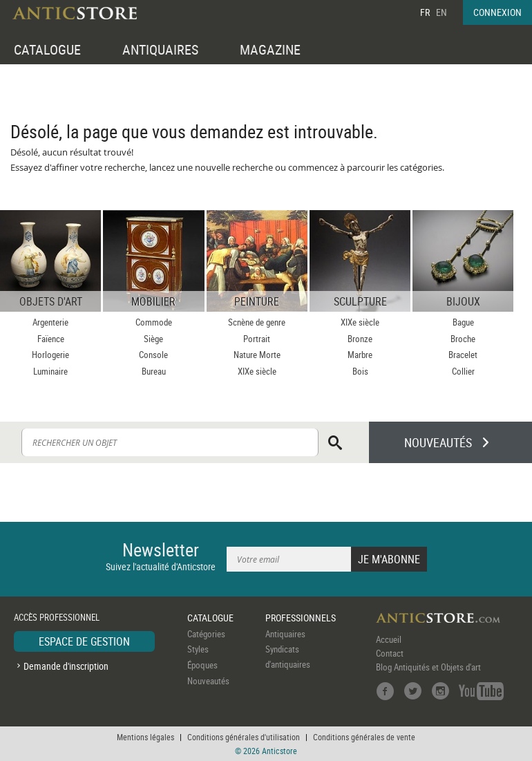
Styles (198, 649)
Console (153, 355)
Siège (153, 339)
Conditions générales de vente (364, 737)
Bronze (360, 339)
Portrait (257, 339)
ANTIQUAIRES (160, 49)
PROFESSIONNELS (301, 618)
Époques (202, 665)
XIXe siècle (257, 371)
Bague (463, 322)
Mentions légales (145, 737)
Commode (154, 322)
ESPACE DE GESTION (84, 641)
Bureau (154, 371)
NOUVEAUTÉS (438, 442)
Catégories (206, 634)
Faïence (51, 339)
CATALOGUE (47, 49)
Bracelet (463, 355)
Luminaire (50, 371)
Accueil (389, 639)
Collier (463, 371)
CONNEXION (497, 12)
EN (441, 12)
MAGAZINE (270, 49)
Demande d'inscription (66, 666)
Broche (463, 339)
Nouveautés (208, 681)
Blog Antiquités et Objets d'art (428, 667)
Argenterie (50, 322)
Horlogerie (50, 355)
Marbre (360, 355)
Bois (360, 371)
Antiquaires (285, 634)
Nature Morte (257, 355)
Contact (390, 653)
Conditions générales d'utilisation (244, 737)
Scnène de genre (257, 322)
